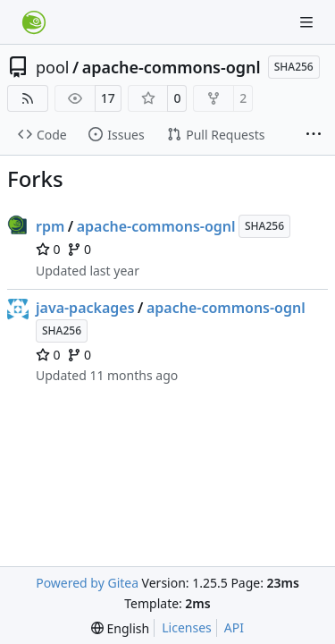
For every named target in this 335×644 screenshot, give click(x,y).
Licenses (187, 627)
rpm (50, 226)
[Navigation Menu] (308, 22)
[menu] (120, 628)
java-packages (85, 308)
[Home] (34, 22)
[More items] (314, 135)
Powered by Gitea (87, 583)
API (234, 627)
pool (53, 67)
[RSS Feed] (28, 98)
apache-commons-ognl (172, 67)
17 (108, 98)
